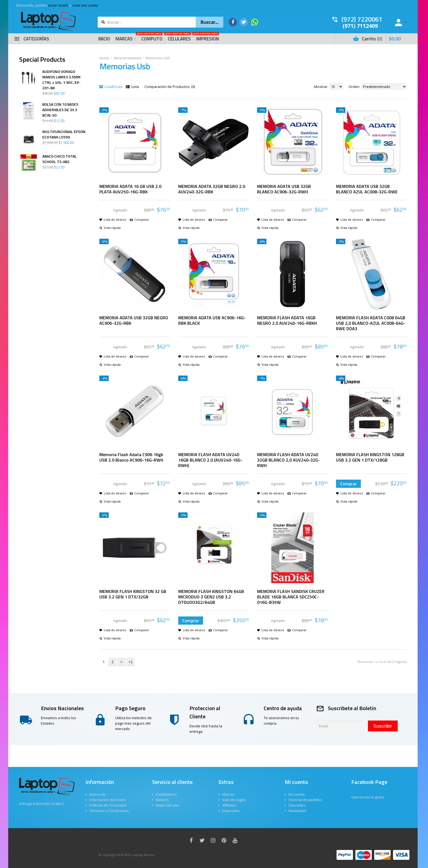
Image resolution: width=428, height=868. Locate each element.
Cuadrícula (111, 87)
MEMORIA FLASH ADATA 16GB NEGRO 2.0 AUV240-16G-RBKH (287, 320)
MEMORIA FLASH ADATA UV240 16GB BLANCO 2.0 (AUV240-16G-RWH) (210, 460)
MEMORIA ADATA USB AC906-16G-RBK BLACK (212, 320)
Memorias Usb (158, 58)
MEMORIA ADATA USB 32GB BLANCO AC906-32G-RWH (284, 189)
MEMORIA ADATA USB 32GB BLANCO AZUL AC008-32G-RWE (367, 189)
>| (131, 662)
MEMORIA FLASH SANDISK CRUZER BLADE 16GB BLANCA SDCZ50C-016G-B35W (291, 597)
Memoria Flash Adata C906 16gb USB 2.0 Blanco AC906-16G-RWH (131, 457)
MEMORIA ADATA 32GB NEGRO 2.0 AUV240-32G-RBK (212, 189)
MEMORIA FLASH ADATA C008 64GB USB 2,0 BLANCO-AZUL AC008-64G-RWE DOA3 (371, 323)
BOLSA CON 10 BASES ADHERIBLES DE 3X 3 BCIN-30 (60, 110)
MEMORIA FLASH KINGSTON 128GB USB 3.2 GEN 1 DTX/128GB (370, 457)
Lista (132, 87)
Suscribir (383, 726)
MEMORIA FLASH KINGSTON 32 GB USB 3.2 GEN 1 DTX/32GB (133, 594)
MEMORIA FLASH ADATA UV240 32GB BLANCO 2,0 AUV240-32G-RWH (289, 460)
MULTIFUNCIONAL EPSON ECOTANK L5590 (64, 134)
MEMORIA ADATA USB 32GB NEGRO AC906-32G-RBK (134, 320)
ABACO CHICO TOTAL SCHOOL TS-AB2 (60, 159)
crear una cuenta (85, 5)
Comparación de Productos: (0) (170, 87)
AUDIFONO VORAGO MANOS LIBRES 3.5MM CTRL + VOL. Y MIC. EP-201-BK (61, 80)
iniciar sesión (58, 5)
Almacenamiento (127, 58)
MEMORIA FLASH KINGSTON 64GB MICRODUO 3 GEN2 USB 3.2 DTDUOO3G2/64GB (211, 597)
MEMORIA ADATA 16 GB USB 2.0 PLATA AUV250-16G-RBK (130, 189)
